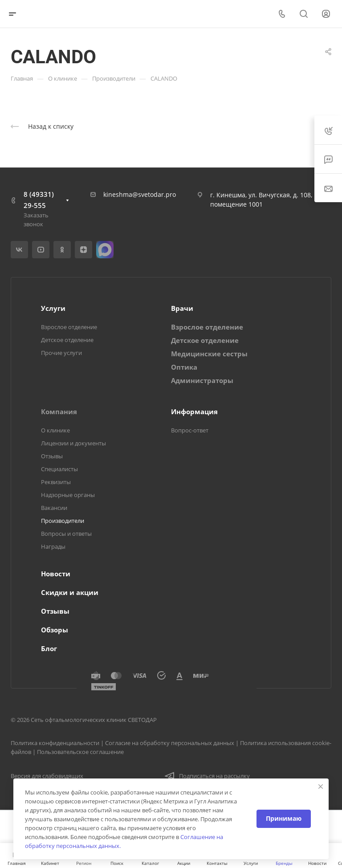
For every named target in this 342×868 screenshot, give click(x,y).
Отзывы (52, 456)
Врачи (182, 308)
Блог (49, 648)
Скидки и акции (70, 592)
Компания (59, 412)
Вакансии (54, 508)
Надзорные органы (68, 495)
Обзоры (55, 630)
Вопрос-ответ (190, 430)
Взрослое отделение (69, 327)
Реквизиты (56, 482)
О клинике (55, 430)
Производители (63, 521)
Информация (194, 412)
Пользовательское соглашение (80, 752)
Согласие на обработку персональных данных (170, 743)
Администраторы (202, 380)
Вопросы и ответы (66, 534)
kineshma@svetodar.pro (140, 194)
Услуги (53, 308)
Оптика (184, 367)
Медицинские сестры (209, 354)
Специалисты (59, 469)
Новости (56, 574)
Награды (53, 546)
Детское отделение (67, 340)
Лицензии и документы (73, 443)
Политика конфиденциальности (55, 743)
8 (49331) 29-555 (39, 200)
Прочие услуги (61, 353)
